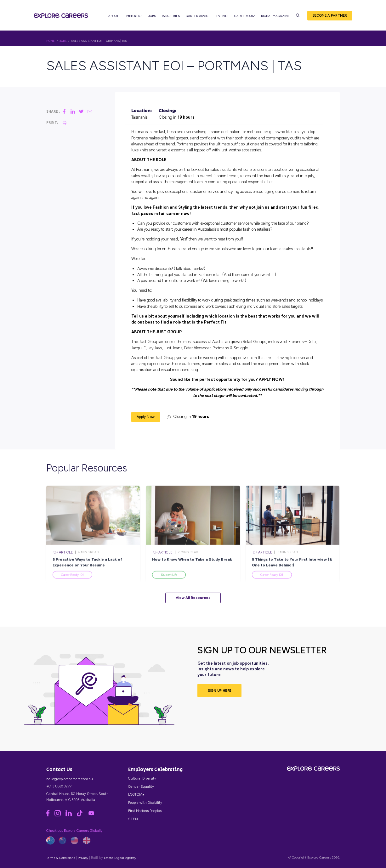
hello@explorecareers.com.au (70, 779)
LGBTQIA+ (136, 794)
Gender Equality (141, 786)
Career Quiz (245, 16)
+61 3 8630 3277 (59, 786)
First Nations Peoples (145, 811)
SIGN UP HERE (220, 690)
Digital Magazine (275, 16)
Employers (133, 16)
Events (222, 16)
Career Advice (198, 16)
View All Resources (193, 598)
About (113, 16)
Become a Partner (330, 15)
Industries (171, 16)
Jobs (152, 16)
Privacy (83, 858)
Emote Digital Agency (120, 858)
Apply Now (146, 417)
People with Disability (145, 803)
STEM (133, 819)
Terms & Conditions (61, 858)
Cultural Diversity (142, 778)
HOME (51, 41)
